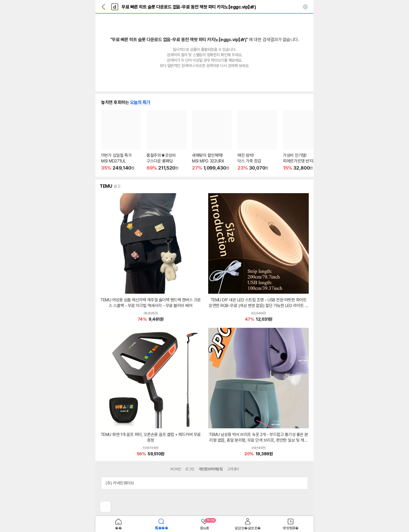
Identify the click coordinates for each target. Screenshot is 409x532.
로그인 (190, 469)
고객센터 (233, 469)
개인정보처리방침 (210, 469)
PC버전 (176, 469)
